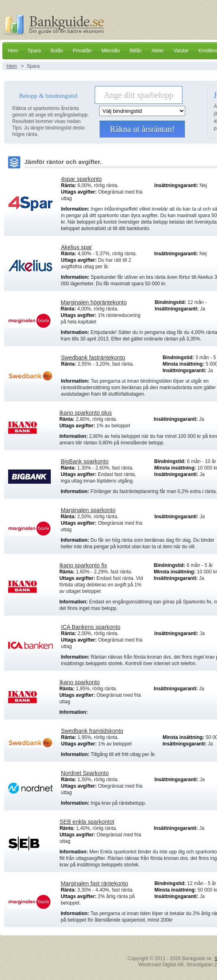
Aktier (157, 51)
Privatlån (82, 51)
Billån (136, 51)
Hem (13, 51)
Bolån (57, 51)
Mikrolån (111, 51)
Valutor (181, 51)
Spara (34, 51)
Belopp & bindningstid (48, 96)
